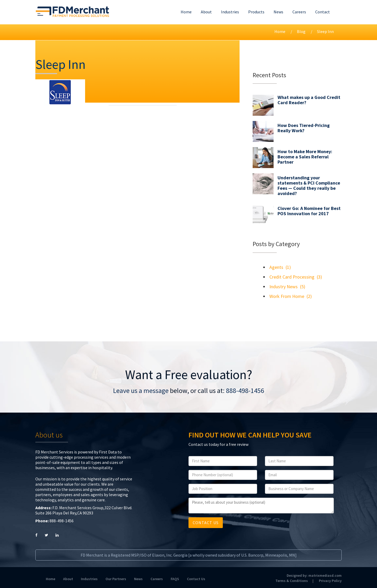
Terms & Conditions (292, 581)
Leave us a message (141, 390)
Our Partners (116, 579)
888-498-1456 (245, 390)
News (278, 12)
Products (256, 12)
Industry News (284, 287)
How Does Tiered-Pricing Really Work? (304, 128)
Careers (299, 12)
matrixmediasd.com (325, 575)
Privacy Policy (330, 581)
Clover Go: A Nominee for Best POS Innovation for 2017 (309, 211)
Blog (301, 31)
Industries (230, 12)
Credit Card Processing (292, 277)
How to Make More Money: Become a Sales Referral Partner (305, 157)
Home (186, 12)
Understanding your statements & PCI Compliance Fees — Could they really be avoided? (309, 185)
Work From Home (287, 296)
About (206, 12)
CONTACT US (206, 523)
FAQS (175, 579)
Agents (276, 267)
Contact (323, 12)
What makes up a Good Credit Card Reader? (309, 100)
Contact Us (196, 579)
